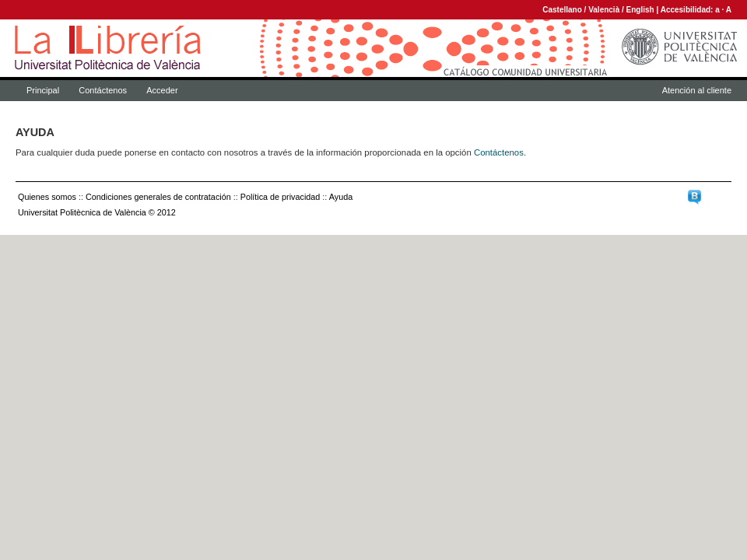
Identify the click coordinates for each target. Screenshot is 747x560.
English (640, 10)
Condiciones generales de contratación (158, 197)
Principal (43, 90)
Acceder (162, 90)
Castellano (562, 10)
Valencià (604, 10)
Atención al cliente (697, 90)
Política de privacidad (281, 197)
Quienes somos (47, 197)
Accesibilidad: (688, 10)
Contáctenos (103, 90)
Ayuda (341, 197)
